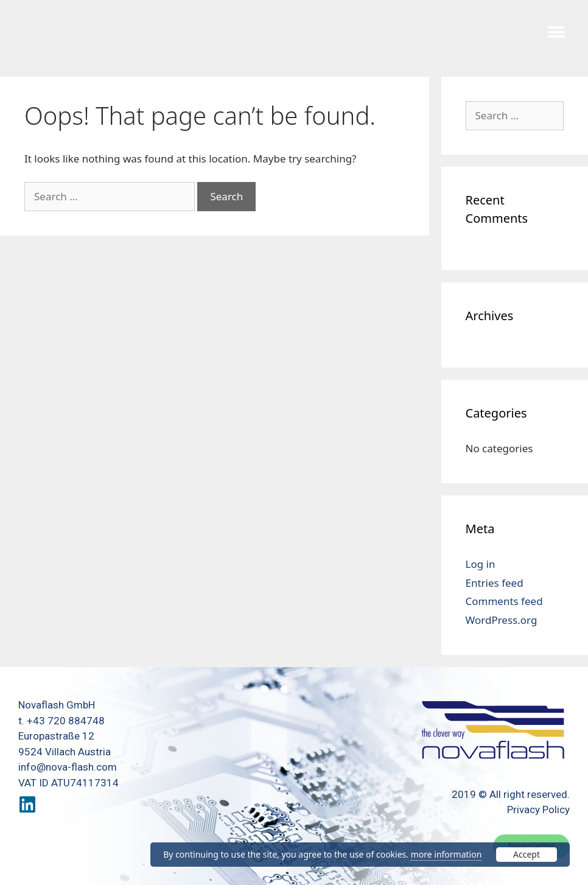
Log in (481, 564)
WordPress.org (502, 620)
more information (446, 854)
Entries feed (495, 583)
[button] (556, 32)
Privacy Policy (538, 810)
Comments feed (504, 601)
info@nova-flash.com (68, 767)
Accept (527, 854)
